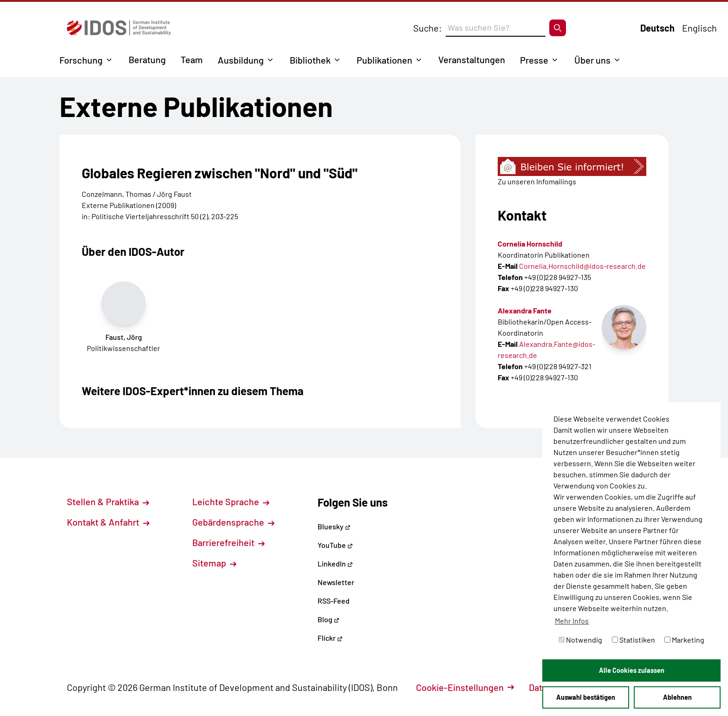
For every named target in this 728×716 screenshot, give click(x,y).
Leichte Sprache (231, 501)
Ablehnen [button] (677, 697)
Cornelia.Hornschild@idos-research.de (582, 266)
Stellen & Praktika (108, 501)
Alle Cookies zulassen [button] (632, 670)
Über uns (592, 60)
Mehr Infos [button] (572, 621)
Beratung (147, 59)
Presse (534, 60)
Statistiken (634, 640)
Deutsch (657, 28)
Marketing (684, 640)
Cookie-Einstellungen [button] (465, 687)
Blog (328, 619)
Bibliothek (310, 60)
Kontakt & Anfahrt (108, 522)
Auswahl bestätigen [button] (586, 697)
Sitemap (214, 563)
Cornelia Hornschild (530, 244)
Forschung (81, 60)
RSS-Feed (334, 601)
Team (192, 59)
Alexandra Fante (525, 310)
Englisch (699, 28)
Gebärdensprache (233, 522)
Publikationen (384, 60)
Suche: (428, 28)
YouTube (335, 545)
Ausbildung (241, 60)
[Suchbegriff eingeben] (496, 28)
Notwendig (580, 640)
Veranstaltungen (472, 59)
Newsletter (336, 582)
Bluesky (334, 526)
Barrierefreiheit (228, 542)
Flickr (330, 638)
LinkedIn (335, 563)
